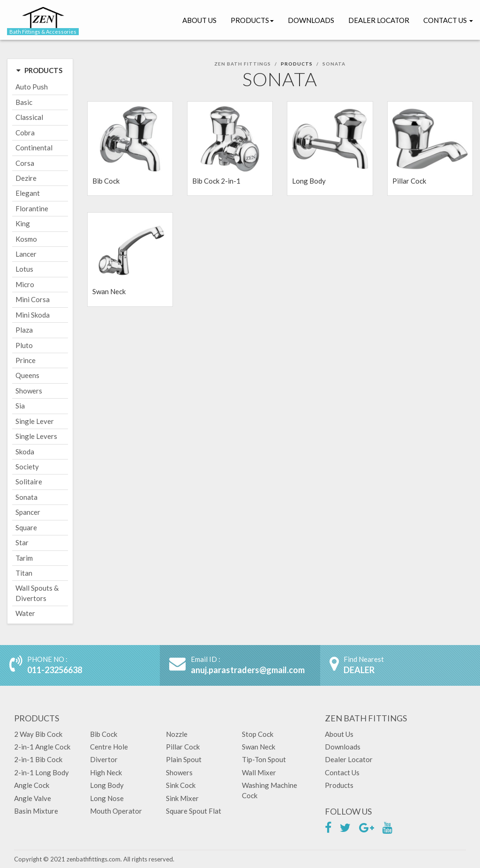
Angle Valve (33, 798)
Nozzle (177, 734)
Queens (27, 375)
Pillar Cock (183, 747)
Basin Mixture (36, 811)
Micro (25, 284)
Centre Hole (109, 747)
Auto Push (32, 87)
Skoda (25, 452)
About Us (199, 20)
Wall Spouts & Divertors (37, 593)
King (23, 223)
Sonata (26, 497)
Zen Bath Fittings (243, 64)
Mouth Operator (116, 811)
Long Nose (107, 798)
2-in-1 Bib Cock (38, 759)
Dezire (26, 178)
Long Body (107, 785)
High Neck (106, 772)
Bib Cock (104, 734)
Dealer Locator (379, 20)
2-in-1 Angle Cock (42, 747)
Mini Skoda (33, 315)
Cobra (25, 133)
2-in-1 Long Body (41, 772)
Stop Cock (258, 734)
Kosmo (26, 239)
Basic (24, 102)
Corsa (25, 163)
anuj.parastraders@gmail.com (248, 670)
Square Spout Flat (194, 811)
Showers (29, 391)
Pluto (24, 345)
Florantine (32, 208)
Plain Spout (184, 759)
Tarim (24, 558)
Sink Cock (181, 785)
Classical (29, 117)
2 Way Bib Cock (38, 734)
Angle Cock (32, 785)
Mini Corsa (33, 299)
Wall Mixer (259, 772)
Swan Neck (259, 747)
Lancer (26, 254)
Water (25, 613)
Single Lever (35, 421)
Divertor (104, 759)
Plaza (24, 330)
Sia (20, 406)
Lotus (24, 269)
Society (27, 467)
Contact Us (342, 772)
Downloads (311, 20)
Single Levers (36, 436)
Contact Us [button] (448, 20)
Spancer (28, 512)
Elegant (28, 193)
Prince (26, 360)
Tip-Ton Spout (264, 759)
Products (252, 20)
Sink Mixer (182, 798)
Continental (34, 148)
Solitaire (29, 482)
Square (26, 527)
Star (22, 542)
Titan (24, 573)
